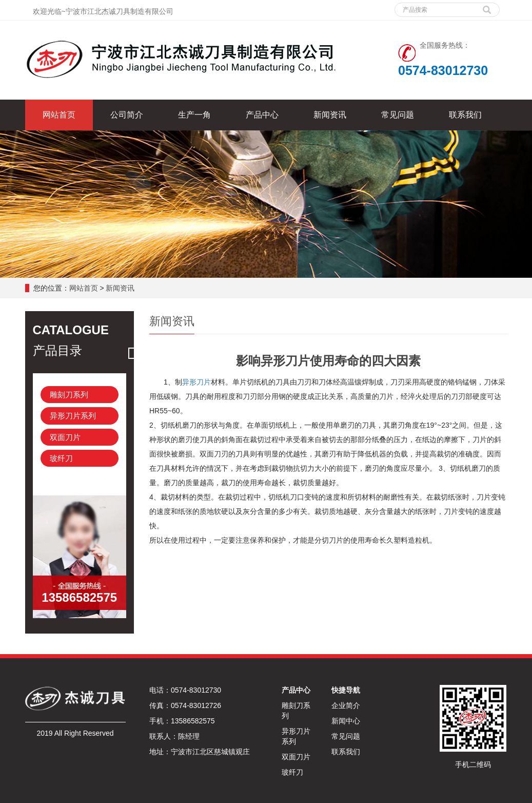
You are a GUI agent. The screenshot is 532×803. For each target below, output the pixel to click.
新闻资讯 (330, 115)
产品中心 (262, 115)
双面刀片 (65, 437)
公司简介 (127, 115)
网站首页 (59, 115)
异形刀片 (196, 382)
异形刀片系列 (73, 416)
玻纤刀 (61, 458)
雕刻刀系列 (69, 395)
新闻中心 (346, 721)
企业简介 (346, 705)
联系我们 (465, 115)
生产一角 (194, 115)
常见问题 (398, 115)
